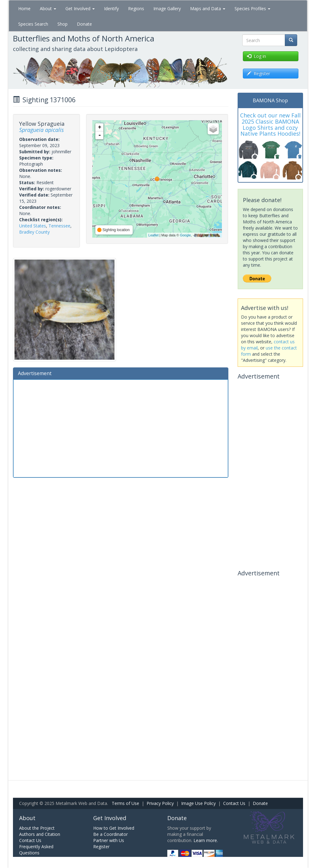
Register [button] (258, 73)
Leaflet (154, 235)
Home (24, 8)
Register (101, 847)
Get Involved (80, 8)
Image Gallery (167, 8)
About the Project (37, 828)
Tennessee (59, 226)
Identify (111, 8)
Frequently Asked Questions (36, 850)
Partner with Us (109, 840)
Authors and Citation (40, 834)
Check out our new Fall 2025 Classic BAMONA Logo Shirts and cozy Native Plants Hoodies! (270, 124)
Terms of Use (125, 803)
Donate (84, 24)
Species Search (33, 24)
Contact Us (234, 803)
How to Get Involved (114, 828)
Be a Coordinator (110, 834)
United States (33, 226)
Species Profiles (252, 8)
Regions (136, 8)
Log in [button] (256, 56)
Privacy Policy (160, 803)
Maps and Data (208, 8)
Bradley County (34, 232)
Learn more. (206, 840)
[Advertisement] (121, 428)
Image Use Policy (198, 803)
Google (185, 235)
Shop (62, 24)
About (48, 8)
